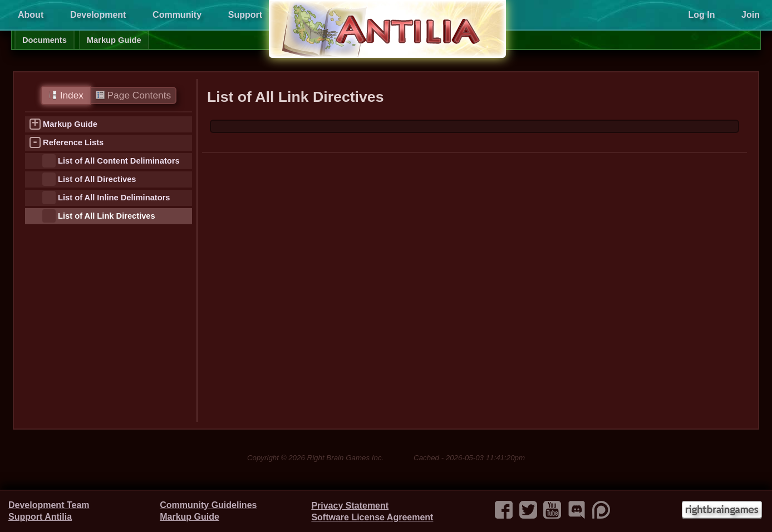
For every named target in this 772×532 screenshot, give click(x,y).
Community (177, 15)
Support (245, 15)
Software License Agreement (372, 517)
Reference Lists (73, 142)
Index (66, 95)
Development (98, 15)
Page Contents (133, 95)
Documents (45, 40)
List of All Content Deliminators (119, 161)
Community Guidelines (208, 505)
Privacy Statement (350, 506)
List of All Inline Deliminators (114, 198)
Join (751, 15)
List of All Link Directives (107, 216)
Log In (701, 15)
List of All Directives (97, 179)
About (31, 15)
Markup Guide (114, 40)
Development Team (49, 505)
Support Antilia (40, 517)
